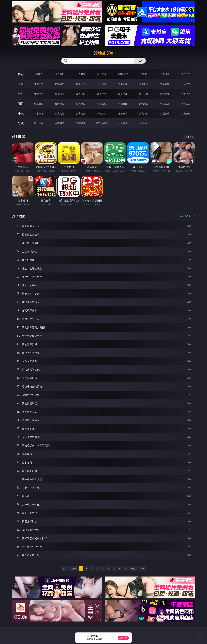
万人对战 (81, 74)
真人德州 (60, 74)
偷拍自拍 (60, 94)
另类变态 (186, 94)
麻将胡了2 (123, 74)
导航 (21, 123)
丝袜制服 (144, 84)
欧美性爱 (102, 94)
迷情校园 (123, 113)
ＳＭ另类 (186, 84)
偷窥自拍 (39, 104)
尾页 (143, 569)
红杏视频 (123, 123)
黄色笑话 (165, 113)
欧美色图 (81, 104)
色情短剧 (144, 123)
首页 (64, 569)
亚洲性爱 (39, 94)
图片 (21, 104)
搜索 (140, 61)
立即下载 (123, 638)
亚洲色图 (60, 104)
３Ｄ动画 (102, 84)
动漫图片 (102, 104)
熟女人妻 (123, 84)
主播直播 (165, 84)
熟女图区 (165, 104)
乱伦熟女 (165, 94)
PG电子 (39, 74)
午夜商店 (60, 123)
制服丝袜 (123, 94)
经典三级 (144, 94)
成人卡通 (81, 94)
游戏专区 (102, 74)
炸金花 (144, 74)
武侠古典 (102, 113)
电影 (21, 94)
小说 (21, 113)
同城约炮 (39, 123)
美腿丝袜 (123, 104)
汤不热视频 (102, 123)
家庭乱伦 (60, 113)
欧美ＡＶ (81, 84)
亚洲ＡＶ (39, 84)
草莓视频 (81, 123)
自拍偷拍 (60, 84)
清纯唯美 (144, 104)
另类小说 (144, 113)
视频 (21, 84)
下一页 (133, 569)
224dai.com (103, 53)
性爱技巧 (186, 113)
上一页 (74, 569)
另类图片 (186, 104)
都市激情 (39, 113)
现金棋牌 (165, 74)
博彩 (21, 74)
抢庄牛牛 (186, 74)
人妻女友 (81, 113)
